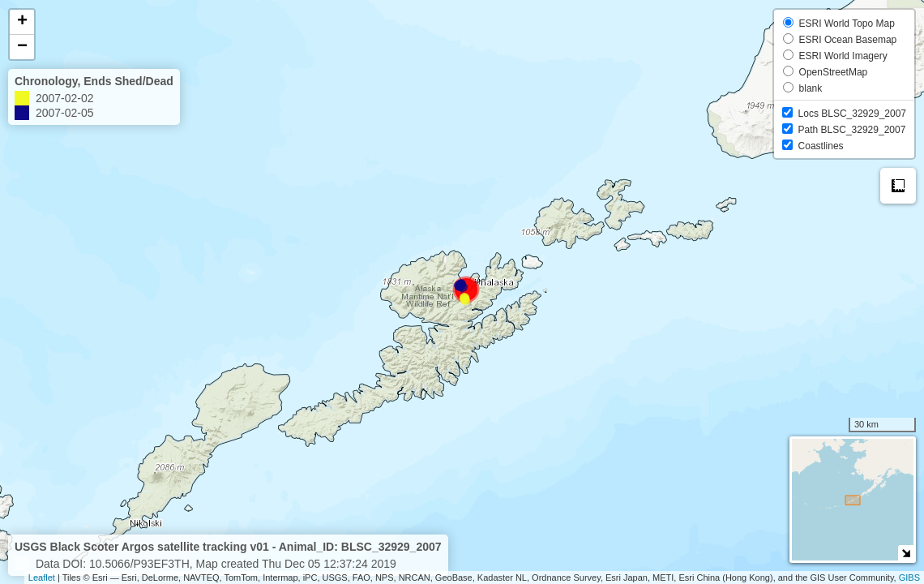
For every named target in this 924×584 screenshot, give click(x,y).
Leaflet (42, 578)
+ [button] (22, 22)
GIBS (909, 578)
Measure (898, 186)
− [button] (22, 47)
